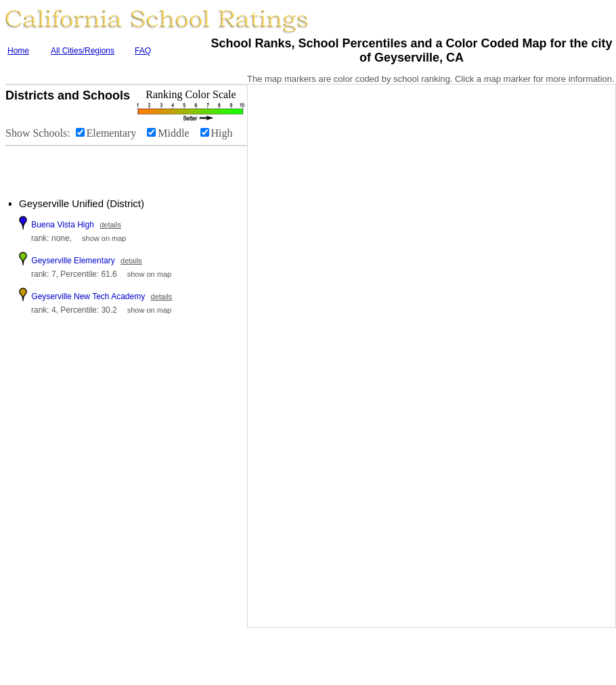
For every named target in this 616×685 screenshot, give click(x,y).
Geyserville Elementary (73, 261)
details (110, 225)
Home (18, 51)
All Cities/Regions (83, 51)
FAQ (143, 51)
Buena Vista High (63, 225)
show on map (104, 238)
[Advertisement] (88, 167)
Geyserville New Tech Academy (88, 296)
